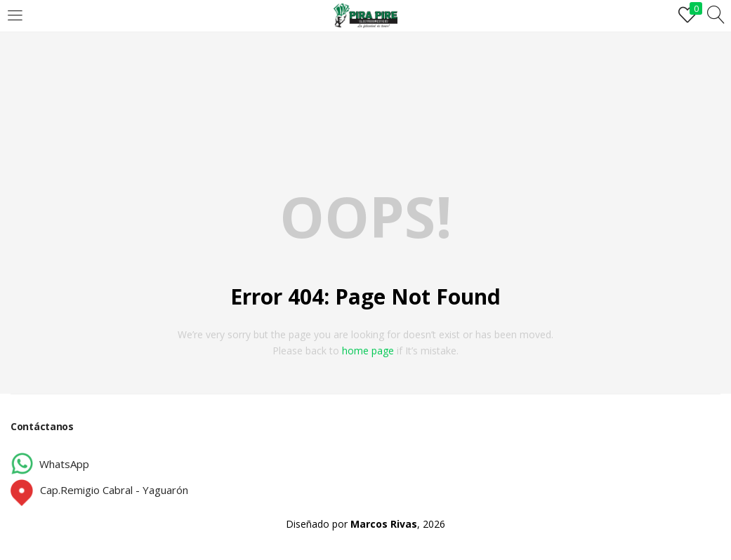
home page (368, 351)
